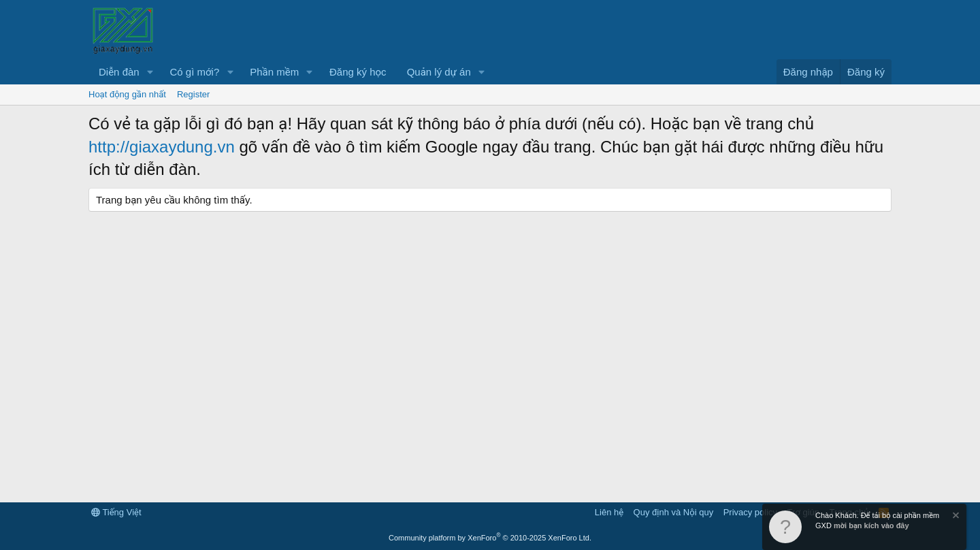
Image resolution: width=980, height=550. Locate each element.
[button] (150, 72)
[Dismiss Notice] (955, 517)
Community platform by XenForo (490, 538)
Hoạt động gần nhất (127, 94)
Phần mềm (274, 72)
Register (193, 94)
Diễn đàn (119, 72)
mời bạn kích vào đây (871, 525)
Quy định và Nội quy (674, 512)
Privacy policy (750, 512)
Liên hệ (609, 512)
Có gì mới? (195, 72)
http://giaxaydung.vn (162, 147)
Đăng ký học (358, 72)
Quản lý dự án (439, 72)
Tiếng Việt (116, 512)
